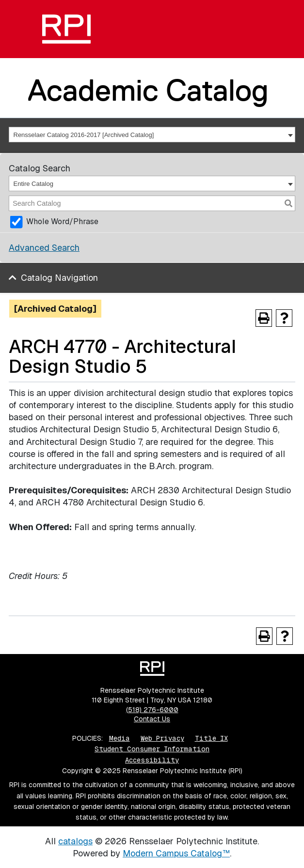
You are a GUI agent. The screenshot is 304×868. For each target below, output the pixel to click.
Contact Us (152, 719)
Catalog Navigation (59, 278)
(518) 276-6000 (152, 710)
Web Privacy (162, 738)
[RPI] (66, 29)
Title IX (211, 738)
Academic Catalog (148, 90)
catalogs (75, 841)
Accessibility (152, 760)
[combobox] (152, 135)
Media (120, 738)
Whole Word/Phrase (62, 221)
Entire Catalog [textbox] (33, 184)
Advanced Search (44, 248)
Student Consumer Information (152, 749)
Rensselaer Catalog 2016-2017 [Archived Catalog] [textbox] (84, 135)
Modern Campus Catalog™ (176, 853)
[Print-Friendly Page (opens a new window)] (264, 318)
